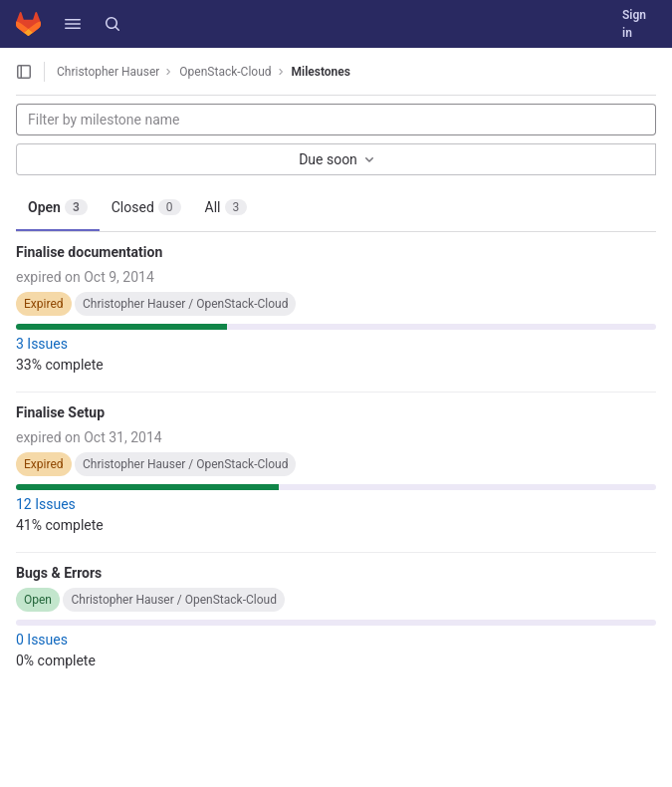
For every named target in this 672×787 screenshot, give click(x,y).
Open (58, 207)
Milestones (321, 72)
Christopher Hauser (108, 72)
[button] (73, 24)
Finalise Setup (60, 412)
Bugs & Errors (59, 573)
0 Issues (42, 640)
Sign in (634, 24)
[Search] (112, 24)
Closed (146, 207)
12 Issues (46, 504)
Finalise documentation (89, 252)
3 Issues (42, 344)
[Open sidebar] (24, 72)
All (226, 207)
